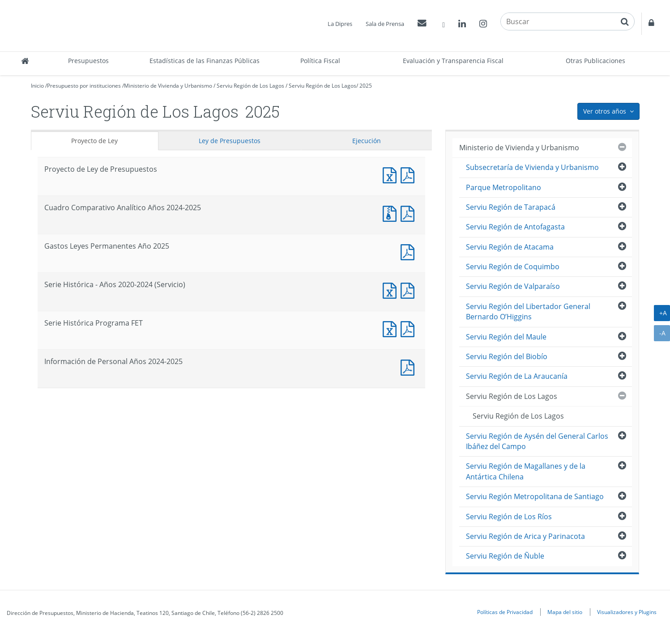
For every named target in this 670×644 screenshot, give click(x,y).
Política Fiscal (320, 61)
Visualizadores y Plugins (627, 612)
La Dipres (340, 24)
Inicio (37, 86)
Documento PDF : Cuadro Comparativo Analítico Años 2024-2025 (410, 213)
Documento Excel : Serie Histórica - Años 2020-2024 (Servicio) (392, 290)
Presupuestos (88, 61)
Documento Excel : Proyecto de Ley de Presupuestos (392, 174)
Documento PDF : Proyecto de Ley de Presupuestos (410, 174)
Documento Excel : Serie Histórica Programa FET (392, 328)
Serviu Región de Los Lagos (250, 86)
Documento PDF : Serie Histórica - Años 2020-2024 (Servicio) (410, 290)
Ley (230, 141)
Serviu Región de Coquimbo (513, 267)
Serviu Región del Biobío (507, 356)
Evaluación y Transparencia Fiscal (453, 61)
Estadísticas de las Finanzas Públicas (205, 61)
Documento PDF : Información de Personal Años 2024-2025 (410, 366)
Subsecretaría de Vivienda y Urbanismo (532, 167)
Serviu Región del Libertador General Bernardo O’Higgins (528, 311)
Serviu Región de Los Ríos (509, 517)
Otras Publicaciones (595, 61)
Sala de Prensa (385, 24)
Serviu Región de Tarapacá (511, 207)
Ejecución (367, 141)
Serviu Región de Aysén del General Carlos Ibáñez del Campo (537, 441)
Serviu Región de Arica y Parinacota (525, 536)
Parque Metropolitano (504, 187)
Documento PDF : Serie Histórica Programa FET (410, 328)
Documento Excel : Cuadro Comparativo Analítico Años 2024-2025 (392, 213)
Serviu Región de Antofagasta (515, 227)
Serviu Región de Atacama (510, 247)
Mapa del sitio (565, 612)
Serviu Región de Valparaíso (513, 286)
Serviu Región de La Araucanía (517, 376)
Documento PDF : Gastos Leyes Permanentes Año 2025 (410, 251)
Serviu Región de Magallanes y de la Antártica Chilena (526, 471)
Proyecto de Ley (94, 141)
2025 (366, 86)
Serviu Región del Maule (506, 337)
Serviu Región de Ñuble (505, 556)
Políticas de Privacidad (505, 612)
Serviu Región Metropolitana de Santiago (535, 496)
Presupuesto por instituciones (84, 86)
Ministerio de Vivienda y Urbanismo (168, 86)
